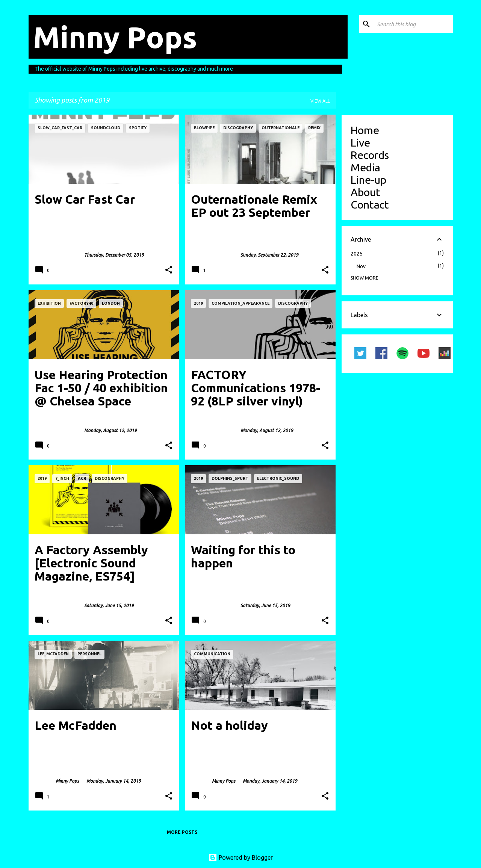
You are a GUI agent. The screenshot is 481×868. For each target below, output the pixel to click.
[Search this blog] (413, 24)
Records (370, 155)
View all (320, 101)
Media (365, 167)
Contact (370, 204)
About (365, 192)
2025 (357, 254)
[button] (169, 270)
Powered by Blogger (240, 857)
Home (365, 130)
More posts (182, 832)
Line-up (368, 180)
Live (360, 142)
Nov (361, 266)
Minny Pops (115, 37)
